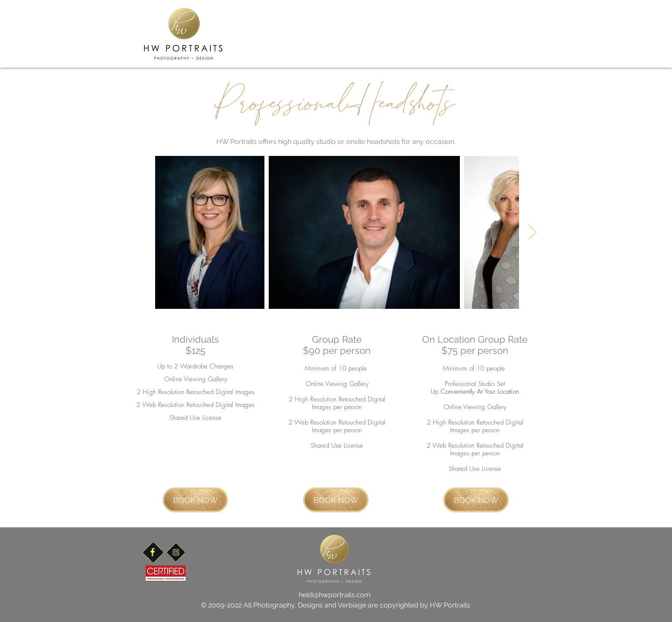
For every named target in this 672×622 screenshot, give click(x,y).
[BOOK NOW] (195, 500)
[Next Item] (532, 232)
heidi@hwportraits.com (335, 595)
